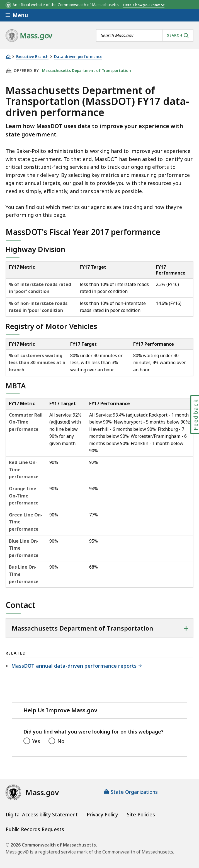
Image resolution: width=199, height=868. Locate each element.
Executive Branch (32, 57)
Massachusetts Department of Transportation (87, 71)
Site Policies (141, 814)
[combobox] (145, 35)
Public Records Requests (35, 829)
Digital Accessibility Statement (42, 814)
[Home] (8, 56)
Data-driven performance (78, 57)
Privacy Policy (102, 814)
